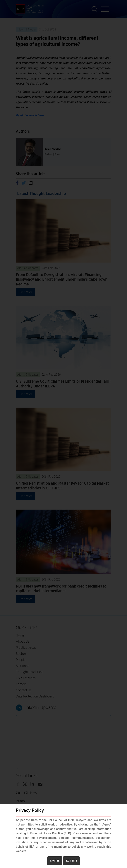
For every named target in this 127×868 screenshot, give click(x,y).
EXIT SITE (71, 861)
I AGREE (55, 861)
